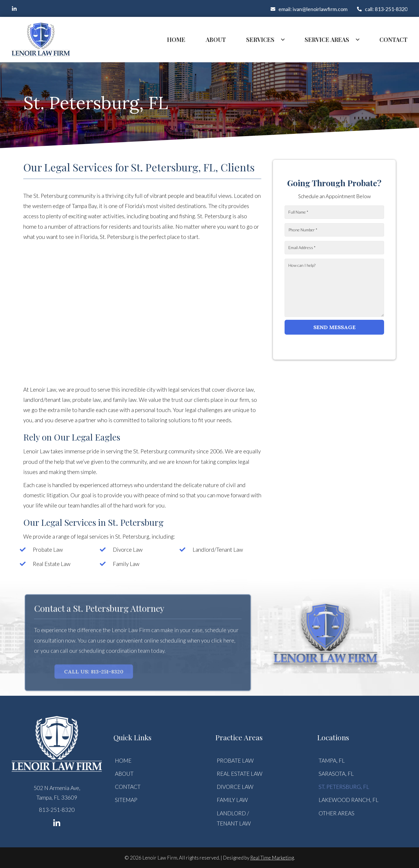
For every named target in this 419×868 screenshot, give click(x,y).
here (229, 643)
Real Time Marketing (272, 858)
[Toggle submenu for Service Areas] (358, 40)
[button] (14, 9)
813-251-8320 (57, 810)
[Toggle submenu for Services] (283, 40)
